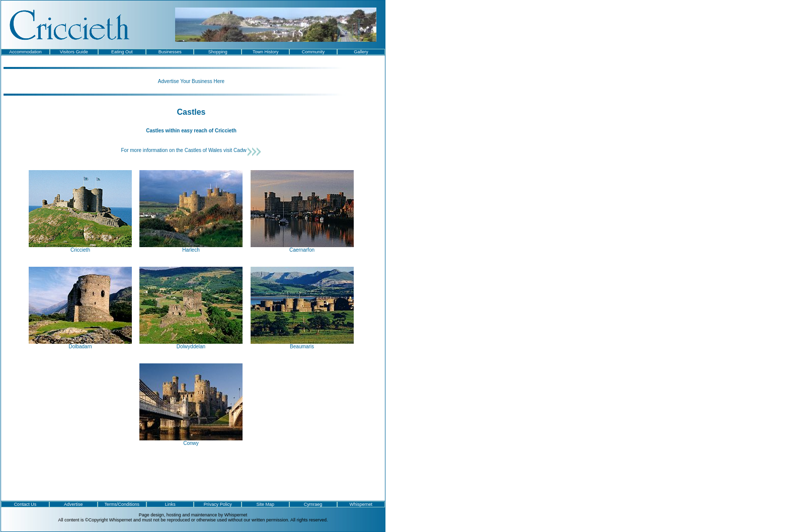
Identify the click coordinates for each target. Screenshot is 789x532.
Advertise (73, 504)
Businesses (170, 52)
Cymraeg (313, 504)
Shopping (218, 52)
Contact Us (25, 504)
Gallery (361, 52)
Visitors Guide (74, 52)
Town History (266, 52)
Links (170, 504)
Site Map (266, 504)
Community (313, 52)
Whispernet (361, 504)
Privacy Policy (218, 504)
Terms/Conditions (122, 504)
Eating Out (122, 52)
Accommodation (25, 52)
